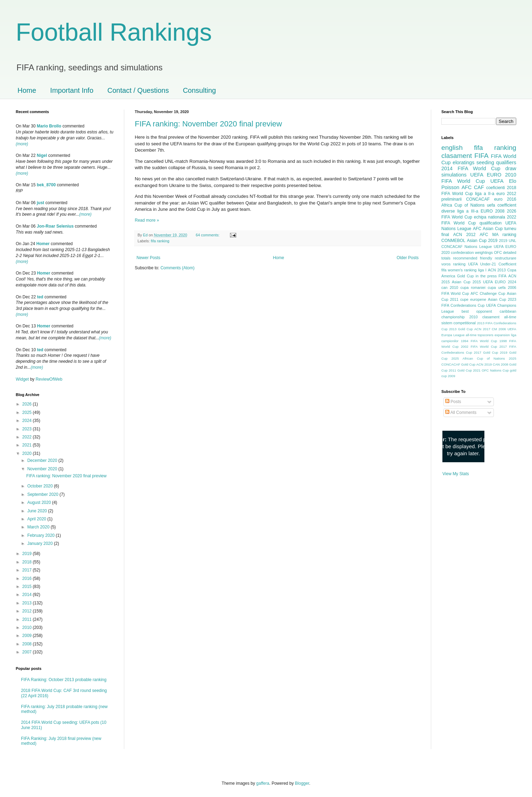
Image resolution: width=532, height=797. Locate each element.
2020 (28, 453)
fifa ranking (160, 241)
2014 (28, 595)
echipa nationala (489, 217)
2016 (28, 578)
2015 (28, 587)
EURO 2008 (492, 211)
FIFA (502, 276)
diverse (448, 211)
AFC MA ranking (498, 235)
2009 (28, 636)
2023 (28, 429)
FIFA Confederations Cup (463, 305)
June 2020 (38, 511)
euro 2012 (506, 194)
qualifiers (506, 162)
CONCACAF (478, 199)
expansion (502, 335)
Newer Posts (148, 258)
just (40, 203)
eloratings (463, 162)
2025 (28, 413)
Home (27, 90)
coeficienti (495, 188)
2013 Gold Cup (461, 329)
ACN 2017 (482, 329)
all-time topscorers (480, 335)
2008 (28, 644)
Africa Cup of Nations (463, 205)
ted (40, 297)
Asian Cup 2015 (466, 282)
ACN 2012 (464, 235)
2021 (28, 445)
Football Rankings (114, 32)
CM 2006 (499, 329)
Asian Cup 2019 (482, 241)
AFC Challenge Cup (488, 293)
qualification (491, 223)
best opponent (477, 311)
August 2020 (40, 503)
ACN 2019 (484, 364)
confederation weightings (472, 252)
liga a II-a (485, 194)
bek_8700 (46, 185)
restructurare (506, 258)
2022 (28, 437)
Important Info (72, 90)
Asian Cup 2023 (502, 299)
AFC (467, 187)
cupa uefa (496, 287)
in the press (486, 276)
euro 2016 (505, 199)
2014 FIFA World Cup (471, 168)
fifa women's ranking (459, 270)
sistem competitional (458, 323)
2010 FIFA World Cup (479, 178)
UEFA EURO (486, 175)
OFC (498, 252)
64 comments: (208, 235)
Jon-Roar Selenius (55, 226)
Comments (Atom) (177, 268)
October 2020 (41, 486)
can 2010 (450, 287)
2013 (28, 603)
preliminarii (451, 199)
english (452, 148)
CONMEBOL (453, 241)
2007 (28, 652)
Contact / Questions (138, 90)
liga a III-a (468, 211)
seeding (485, 162)
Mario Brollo (49, 126)
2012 (28, 611)
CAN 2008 (500, 364)
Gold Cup (465, 276)
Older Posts (408, 258)
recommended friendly (473, 258)
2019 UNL (507, 241)
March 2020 (39, 527)
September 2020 (43, 494)
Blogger (302, 783)
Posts (453, 402)
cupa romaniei (473, 287)
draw (511, 168)
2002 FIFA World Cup (479, 346)
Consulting (199, 90)
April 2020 (37, 519)
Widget (23, 379)
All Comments (461, 413)
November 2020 (43, 469)
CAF (479, 187)
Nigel (42, 155)
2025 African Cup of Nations (478, 358)
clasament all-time (499, 317)
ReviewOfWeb (49, 379)
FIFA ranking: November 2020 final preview (208, 124)
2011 (28, 619)
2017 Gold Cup (486, 352)
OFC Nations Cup (495, 370)
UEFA (497, 181)
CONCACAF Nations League (467, 247)
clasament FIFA (465, 156)
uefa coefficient (502, 205)
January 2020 (41, 543)
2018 (28, 562)
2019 (28, 554)
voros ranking (453, 264)
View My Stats (456, 474)
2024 (28, 421)
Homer (43, 244)
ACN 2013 (497, 270)
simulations (454, 175)
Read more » (147, 220)
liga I (482, 270)
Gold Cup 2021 (469, 370)
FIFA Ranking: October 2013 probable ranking (64, 680)
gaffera (263, 783)
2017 (28, 570)
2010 (28, 628)
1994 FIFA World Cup (479, 341)
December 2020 (43, 460)
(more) (22, 144)
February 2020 (41, 535)
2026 (28, 404)
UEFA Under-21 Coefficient (492, 264)
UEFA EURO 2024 (500, 282)
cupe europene (473, 299)
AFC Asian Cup (488, 229)
